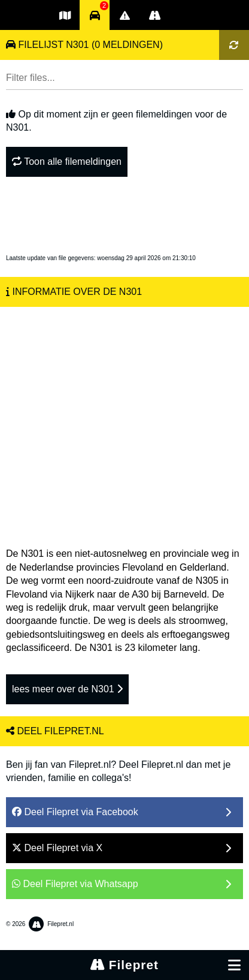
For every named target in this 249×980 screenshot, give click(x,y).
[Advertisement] (124, 421)
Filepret (124, 965)
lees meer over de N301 (67, 689)
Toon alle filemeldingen (67, 162)
